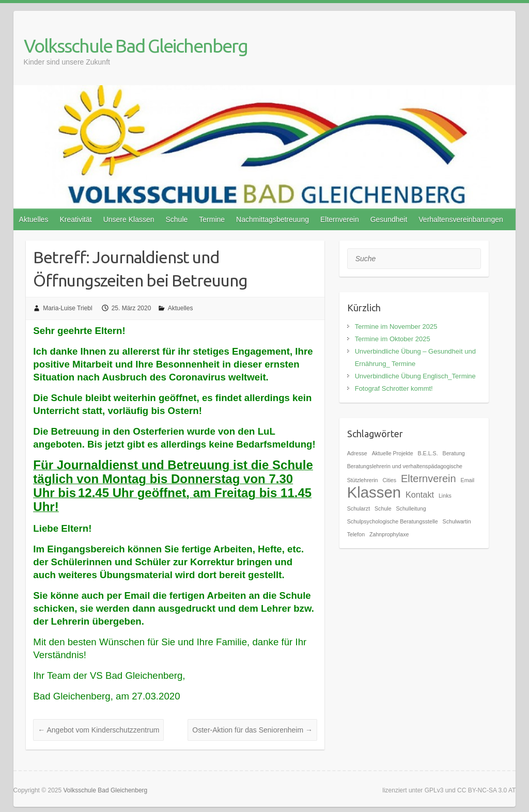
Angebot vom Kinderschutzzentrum (98, 730)
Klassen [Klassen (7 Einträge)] (374, 492)
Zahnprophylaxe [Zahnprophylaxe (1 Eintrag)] (389, 534)
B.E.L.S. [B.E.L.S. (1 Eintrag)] (428, 453)
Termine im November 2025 (396, 327)
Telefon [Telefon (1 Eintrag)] (356, 534)
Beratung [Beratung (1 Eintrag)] (454, 453)
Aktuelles (34, 219)
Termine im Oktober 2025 (393, 339)
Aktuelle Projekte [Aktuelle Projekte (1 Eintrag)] (393, 453)
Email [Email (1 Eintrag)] (468, 480)
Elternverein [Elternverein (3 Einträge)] (429, 479)
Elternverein (340, 219)
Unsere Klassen (129, 219)
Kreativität (75, 219)
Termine (212, 219)
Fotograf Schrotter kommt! (394, 388)
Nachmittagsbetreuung (273, 219)
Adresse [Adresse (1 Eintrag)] (357, 453)
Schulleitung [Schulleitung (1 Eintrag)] (411, 508)
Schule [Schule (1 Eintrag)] (383, 508)
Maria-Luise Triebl (67, 308)
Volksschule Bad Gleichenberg (136, 46)
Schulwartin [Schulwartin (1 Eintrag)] (457, 521)
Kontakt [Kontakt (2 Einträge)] (420, 495)
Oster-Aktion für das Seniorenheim (252, 730)
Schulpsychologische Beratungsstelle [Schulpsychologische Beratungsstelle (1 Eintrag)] (393, 521)
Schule (176, 219)
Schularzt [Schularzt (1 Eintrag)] (359, 508)
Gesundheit (389, 219)
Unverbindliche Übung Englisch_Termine (415, 376)
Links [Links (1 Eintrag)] (445, 496)
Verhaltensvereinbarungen (461, 219)
